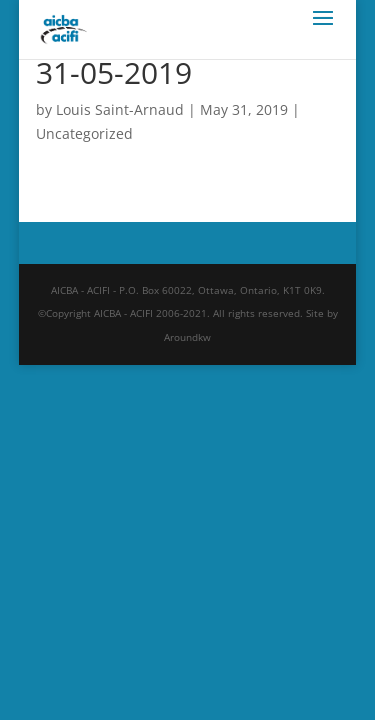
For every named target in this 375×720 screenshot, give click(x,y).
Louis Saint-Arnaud (120, 109)
